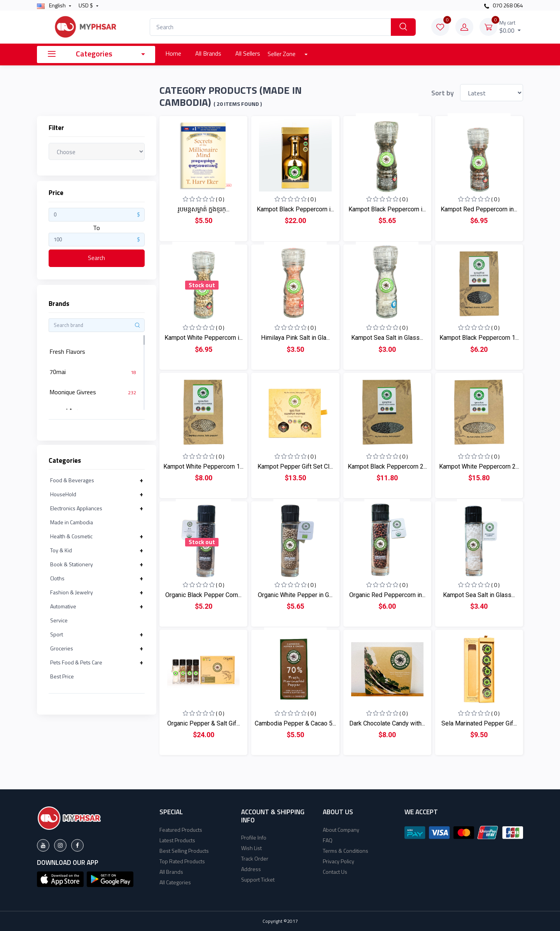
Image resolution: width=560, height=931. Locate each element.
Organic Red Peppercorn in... (387, 595)
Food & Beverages (72, 480)
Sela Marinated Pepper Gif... (479, 723)
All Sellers (248, 53)
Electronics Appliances (76, 508)
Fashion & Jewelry (72, 592)
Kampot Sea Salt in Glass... (387, 338)
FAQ (328, 840)
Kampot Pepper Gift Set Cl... (295, 466)
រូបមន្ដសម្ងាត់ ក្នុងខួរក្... (204, 209)
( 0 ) (220, 199)
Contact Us (335, 872)
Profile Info (254, 837)
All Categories (175, 882)
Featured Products (181, 830)
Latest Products (177, 840)
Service (59, 620)
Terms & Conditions (346, 851)
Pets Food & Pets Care (76, 662)
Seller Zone (282, 54)
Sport (57, 634)
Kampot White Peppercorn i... (204, 338)
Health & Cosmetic (71, 536)
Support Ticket (258, 879)
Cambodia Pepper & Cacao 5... (295, 723)
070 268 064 (504, 5)
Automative (63, 606)
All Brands (208, 53)
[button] (60, 878)
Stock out (202, 285)
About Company (341, 830)
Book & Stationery (72, 564)
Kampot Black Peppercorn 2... (387, 466)
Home (173, 53)
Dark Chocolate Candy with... (387, 723)
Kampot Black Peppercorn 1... (479, 338)
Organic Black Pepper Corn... (203, 595)
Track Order (255, 858)
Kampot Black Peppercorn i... (295, 209)
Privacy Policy (339, 861)
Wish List (251, 848)
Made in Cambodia (72, 522)
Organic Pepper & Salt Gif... (204, 723)
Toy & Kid (61, 550)
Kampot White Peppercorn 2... (479, 466)
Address (251, 869)
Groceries (62, 648)
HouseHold (63, 494)
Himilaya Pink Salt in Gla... (295, 338)
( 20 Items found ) (238, 104)
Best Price (62, 676)
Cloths (57, 578)
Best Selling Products (184, 851)
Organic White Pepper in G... (295, 595)
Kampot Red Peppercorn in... (479, 209)
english (52, 5)
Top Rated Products (182, 861)
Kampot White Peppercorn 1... (203, 466)
